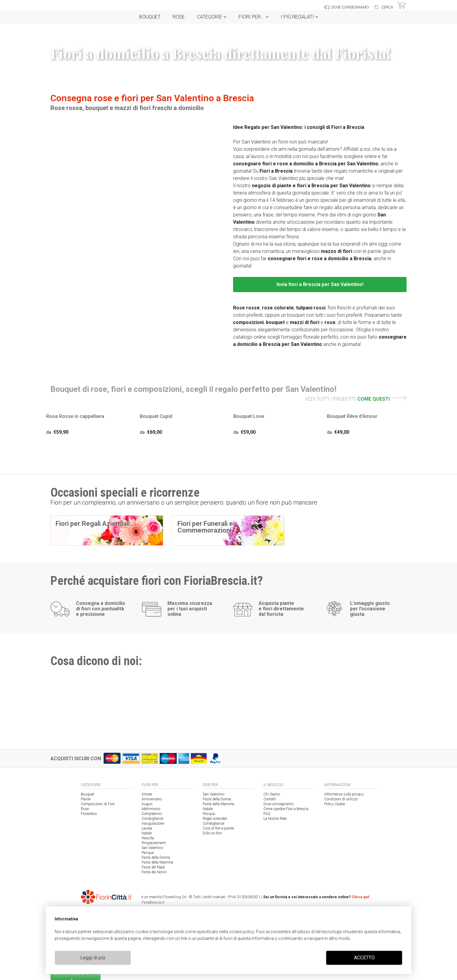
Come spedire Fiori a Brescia (286, 809)
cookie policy (241, 932)
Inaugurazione (153, 823)
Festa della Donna (156, 857)
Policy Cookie (335, 804)
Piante (86, 799)
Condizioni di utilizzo (341, 799)
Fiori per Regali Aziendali (93, 524)
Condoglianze (152, 819)
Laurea (147, 828)
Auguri (147, 804)
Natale (147, 833)
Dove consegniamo (278, 804)
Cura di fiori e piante (218, 828)
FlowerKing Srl (175, 897)
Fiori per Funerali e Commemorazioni (205, 527)
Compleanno (152, 814)
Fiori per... (254, 17)
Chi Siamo (272, 794)
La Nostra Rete (275, 819)
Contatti (270, 799)
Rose (179, 17)
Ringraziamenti (154, 843)
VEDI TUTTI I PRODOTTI (356, 399)
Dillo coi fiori (212, 833)
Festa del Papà (153, 867)
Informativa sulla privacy (344, 794)
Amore (147, 794)
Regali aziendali (215, 819)
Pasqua (148, 853)
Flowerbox (89, 814)
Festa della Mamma (157, 862)
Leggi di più (93, 958)
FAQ (267, 814)
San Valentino (152, 848)
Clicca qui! (360, 897)
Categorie (212, 17)
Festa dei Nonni (154, 872)
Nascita (148, 838)
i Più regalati (299, 17)
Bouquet (150, 17)
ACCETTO (364, 958)
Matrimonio (151, 809)
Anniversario (152, 799)
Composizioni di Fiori (98, 804)
